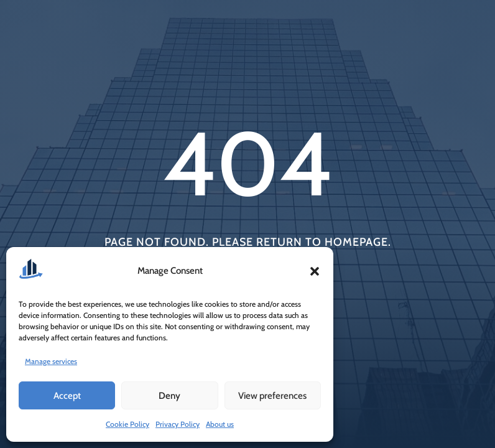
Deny (169, 396)
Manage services (51, 361)
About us (220, 424)
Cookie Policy (127, 424)
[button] (315, 271)
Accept (67, 396)
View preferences (272, 396)
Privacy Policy (178, 424)
